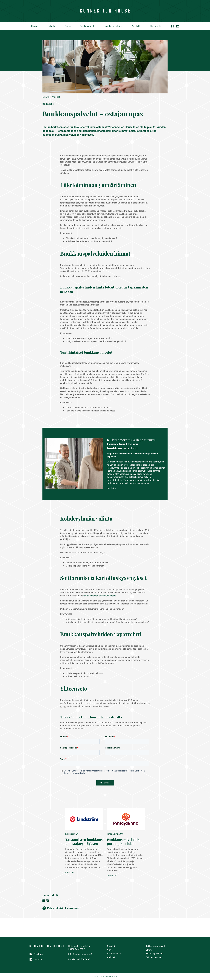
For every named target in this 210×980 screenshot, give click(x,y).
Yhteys (149, 950)
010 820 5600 (83, 959)
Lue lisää (111, 488)
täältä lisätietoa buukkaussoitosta (100, 596)
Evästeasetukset (154, 957)
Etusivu (35, 26)
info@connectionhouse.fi (80, 954)
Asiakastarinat (87, 26)
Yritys (68, 26)
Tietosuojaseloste (154, 954)
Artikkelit (136, 26)
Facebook (38, 954)
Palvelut (52, 26)
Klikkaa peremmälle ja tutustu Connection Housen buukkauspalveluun (131, 444)
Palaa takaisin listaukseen (63, 908)
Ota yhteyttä (155, 26)
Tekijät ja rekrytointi (113, 26)
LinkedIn (38, 959)
